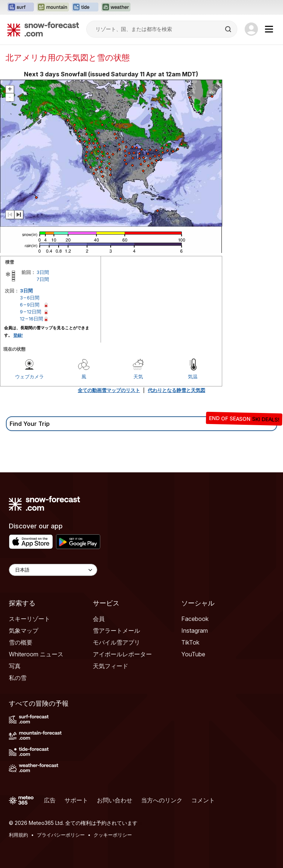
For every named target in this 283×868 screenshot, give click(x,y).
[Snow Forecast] (43, 29)
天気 (138, 376)
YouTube (193, 654)
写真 (15, 666)
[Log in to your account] (251, 29)
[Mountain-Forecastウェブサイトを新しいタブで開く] (53, 7)
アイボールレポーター (122, 654)
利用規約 (18, 835)
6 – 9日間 (30, 305)
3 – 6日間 (30, 298)
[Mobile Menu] (269, 29)
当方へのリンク (162, 800)
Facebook (195, 619)
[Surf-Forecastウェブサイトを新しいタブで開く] (21, 7)
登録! (18, 335)
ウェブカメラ (29, 376)
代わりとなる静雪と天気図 (177, 390)
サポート (76, 800)
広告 (50, 800)
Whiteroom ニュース (36, 654)
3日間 (43, 272)
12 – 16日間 (32, 319)
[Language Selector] (53, 570)
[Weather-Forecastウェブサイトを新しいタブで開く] (116, 7)
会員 (99, 619)
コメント (203, 800)
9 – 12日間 (31, 312)
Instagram (195, 631)
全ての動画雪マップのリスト (109, 390)
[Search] (229, 29)
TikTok (190, 642)
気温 (193, 376)
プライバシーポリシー (61, 835)
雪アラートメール (116, 631)
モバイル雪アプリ (116, 642)
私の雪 (18, 678)
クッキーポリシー (113, 835)
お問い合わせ (115, 800)
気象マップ (24, 631)
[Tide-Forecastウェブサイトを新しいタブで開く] (85, 7)
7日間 (43, 279)
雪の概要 (21, 642)
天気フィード (111, 666)
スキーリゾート (29, 619)
